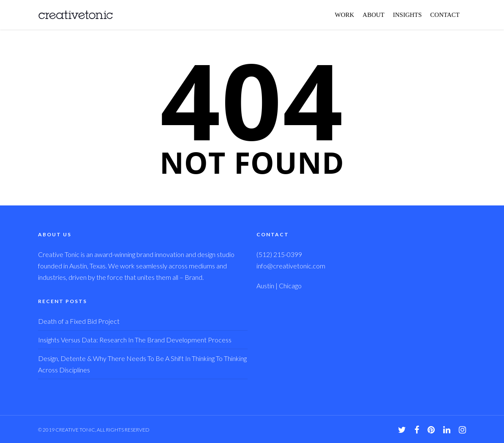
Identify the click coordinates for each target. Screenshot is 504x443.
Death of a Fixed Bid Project (79, 321)
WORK (345, 15)
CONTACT (445, 15)
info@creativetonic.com (291, 266)
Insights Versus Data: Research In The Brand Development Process (135, 340)
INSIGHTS (407, 15)
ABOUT (373, 15)
